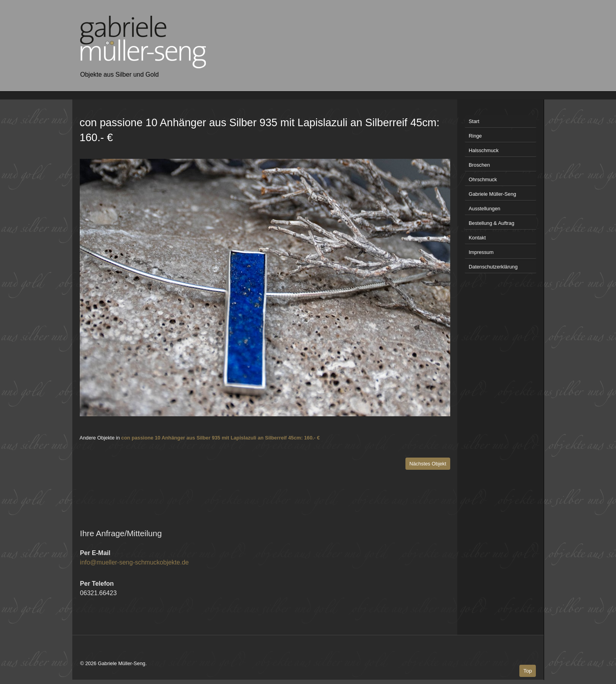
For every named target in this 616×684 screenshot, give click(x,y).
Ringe (475, 136)
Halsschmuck (484, 150)
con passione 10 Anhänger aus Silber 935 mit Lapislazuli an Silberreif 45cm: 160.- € (221, 438)
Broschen (479, 165)
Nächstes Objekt (428, 464)
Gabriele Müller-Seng (492, 194)
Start (474, 121)
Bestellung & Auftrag (491, 223)
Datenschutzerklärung (493, 267)
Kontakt (477, 238)
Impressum (481, 252)
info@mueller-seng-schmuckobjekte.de (135, 562)
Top (528, 671)
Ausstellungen (484, 209)
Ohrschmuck (483, 179)
